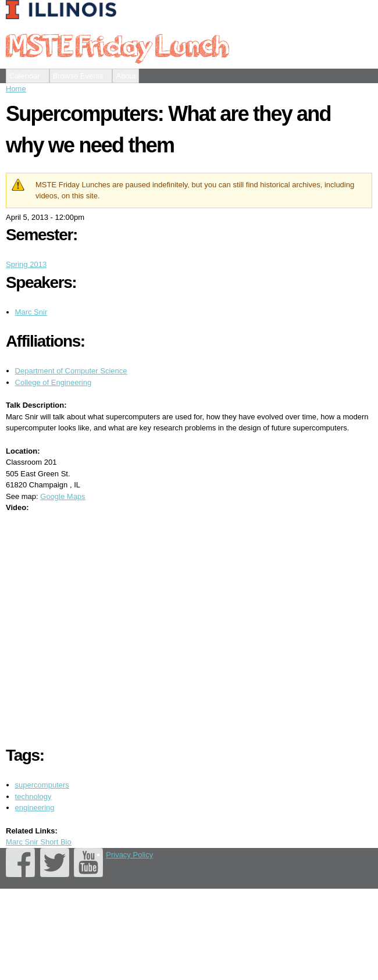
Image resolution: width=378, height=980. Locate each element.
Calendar (25, 76)
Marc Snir (31, 312)
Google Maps (63, 496)
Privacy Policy (129, 855)
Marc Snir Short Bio (39, 842)
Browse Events (78, 76)
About (126, 76)
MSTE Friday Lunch (117, 45)
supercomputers (42, 785)
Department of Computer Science (71, 371)
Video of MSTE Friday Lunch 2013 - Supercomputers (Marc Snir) (192, 627)
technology (33, 797)
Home (16, 89)
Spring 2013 (26, 264)
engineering (35, 808)
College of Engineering (54, 382)
